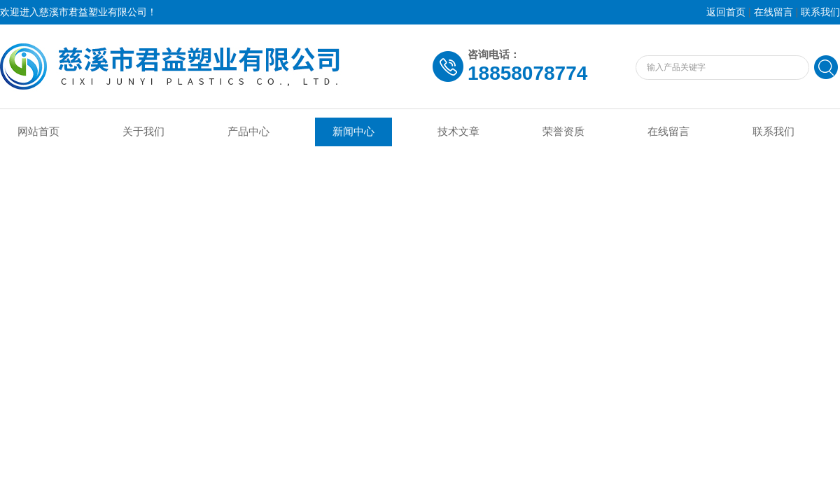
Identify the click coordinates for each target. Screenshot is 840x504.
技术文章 (458, 132)
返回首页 (726, 12)
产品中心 (248, 132)
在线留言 (773, 12)
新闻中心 (353, 132)
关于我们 (143, 132)
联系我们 (820, 12)
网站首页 (38, 132)
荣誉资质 (563, 132)
